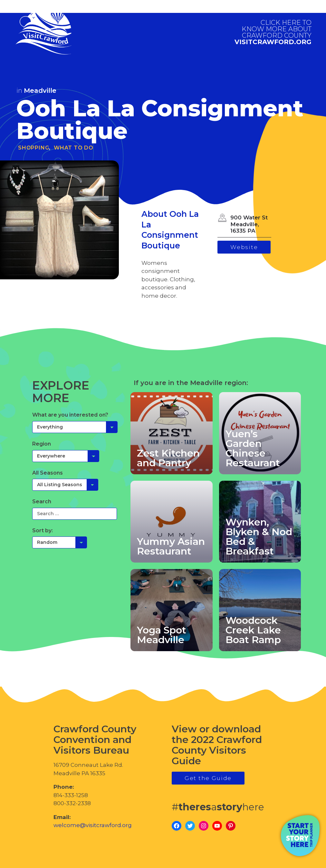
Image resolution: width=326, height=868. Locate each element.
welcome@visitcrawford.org (93, 825)
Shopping (34, 148)
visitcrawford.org (273, 32)
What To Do (74, 148)
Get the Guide (208, 778)
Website (244, 247)
